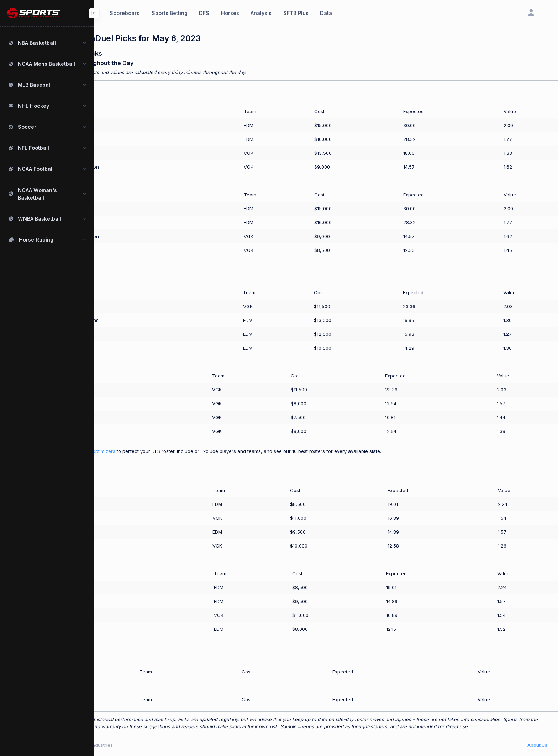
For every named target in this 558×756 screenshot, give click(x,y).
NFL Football (33, 148)
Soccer (27, 127)
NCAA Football (36, 169)
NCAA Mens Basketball (46, 64)
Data (326, 13)
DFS (204, 13)
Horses (230, 13)
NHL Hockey (33, 106)
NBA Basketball (37, 43)
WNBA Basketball (40, 219)
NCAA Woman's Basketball (37, 194)
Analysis (261, 13)
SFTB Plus (296, 13)
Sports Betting (170, 13)
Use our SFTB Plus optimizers (127, 451)
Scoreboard (125, 13)
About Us (537, 745)
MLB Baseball (35, 85)
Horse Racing (36, 240)
